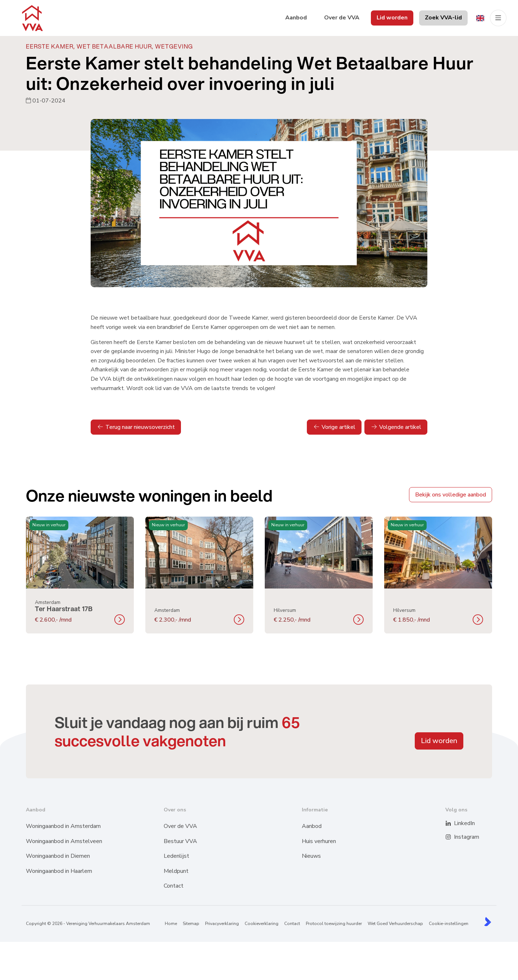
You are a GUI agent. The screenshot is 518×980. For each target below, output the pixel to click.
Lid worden (439, 741)
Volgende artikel (396, 427)
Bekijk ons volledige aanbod (451, 495)
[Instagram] (453, 837)
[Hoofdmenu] (498, 18)
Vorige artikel (334, 427)
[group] (80, 575)
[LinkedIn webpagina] (453, 824)
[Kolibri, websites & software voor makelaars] (488, 922)
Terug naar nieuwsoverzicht (136, 427)
